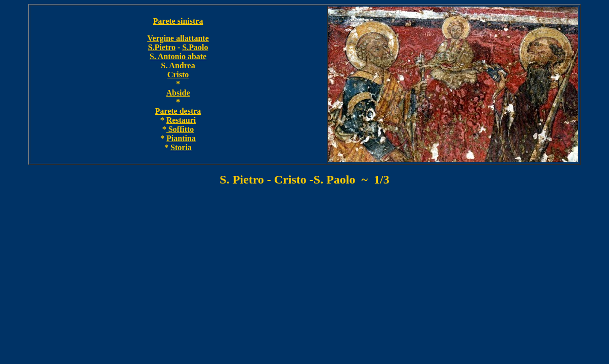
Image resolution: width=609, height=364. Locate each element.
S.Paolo (195, 47)
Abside (178, 93)
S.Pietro (162, 47)
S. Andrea (178, 65)
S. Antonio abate (178, 56)
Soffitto (180, 129)
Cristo (178, 75)
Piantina (181, 138)
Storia (181, 147)
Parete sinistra (178, 21)
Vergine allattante (178, 38)
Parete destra (178, 111)
